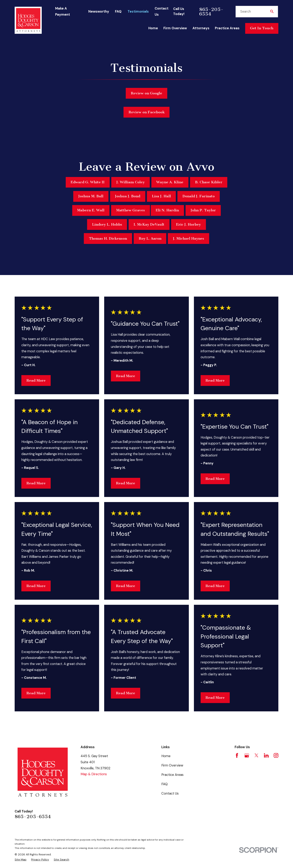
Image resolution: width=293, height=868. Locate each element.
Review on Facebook (147, 112)
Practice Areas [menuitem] (227, 28)
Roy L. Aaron (150, 239)
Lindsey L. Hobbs (107, 224)
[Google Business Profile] (247, 755)
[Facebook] (237, 755)
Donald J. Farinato (199, 196)
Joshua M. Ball (91, 196)
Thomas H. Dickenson (108, 239)
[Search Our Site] (272, 11)
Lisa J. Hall (161, 196)
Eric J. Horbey (188, 224)
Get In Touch (262, 28)
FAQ (118, 11)
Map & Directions (94, 774)
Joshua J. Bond (128, 196)
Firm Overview (172, 765)
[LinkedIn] (266, 755)
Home (166, 756)
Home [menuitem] (153, 28)
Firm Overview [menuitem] (175, 28)
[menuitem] (21, 860)
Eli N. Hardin (167, 210)
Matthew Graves (131, 210)
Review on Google (146, 93)
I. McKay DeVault (149, 224)
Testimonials (138, 11)
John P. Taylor (203, 210)
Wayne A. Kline (170, 182)
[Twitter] (256, 755)
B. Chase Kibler (209, 182)
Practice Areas (172, 775)
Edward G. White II (88, 182)
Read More (36, 381)
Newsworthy (99, 11)
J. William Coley (131, 182)
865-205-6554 (211, 12)
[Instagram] (276, 755)
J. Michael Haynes (189, 239)
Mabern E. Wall (91, 210)
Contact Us (170, 793)
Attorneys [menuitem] (201, 28)
